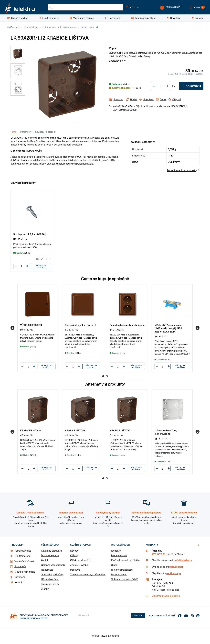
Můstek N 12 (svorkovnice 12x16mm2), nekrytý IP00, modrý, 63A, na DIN (168, 328)
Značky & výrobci (79, 565)
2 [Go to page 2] (107, 376)
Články (45, 589)
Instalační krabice (68, 27)
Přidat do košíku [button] (47, 366)
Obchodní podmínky (52, 574)
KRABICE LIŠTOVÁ (31, 430)
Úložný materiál (49, 27)
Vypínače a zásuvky (25, 561)
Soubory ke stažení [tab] (45, 132)
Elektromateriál (31, 27)
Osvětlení (20, 577)
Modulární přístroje (25, 572)
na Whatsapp (174, 573)
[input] (28, 366)
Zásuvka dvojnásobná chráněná (127, 325)
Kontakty (116, 551)
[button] (133, 7)
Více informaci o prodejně (166, 596)
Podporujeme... (119, 574)
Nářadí (18, 582)
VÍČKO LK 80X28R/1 (31, 325)
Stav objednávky (50, 584)
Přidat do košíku (41, 266)
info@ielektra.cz (183, 560)
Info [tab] (14, 132)
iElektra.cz (15, 27)
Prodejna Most (119, 555)
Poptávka (75, 570)
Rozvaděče (20, 566)
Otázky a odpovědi (80, 560)
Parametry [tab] (26, 132)
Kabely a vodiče (23, 551)
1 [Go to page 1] (103, 376)
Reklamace (47, 570)
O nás (114, 565)
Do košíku (191, 86)
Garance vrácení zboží (53, 565)
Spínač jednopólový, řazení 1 (80, 325)
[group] (38, 328)
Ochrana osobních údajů (125, 579)
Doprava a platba (50, 555)
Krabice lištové (88, 27)
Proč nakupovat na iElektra (126, 560)
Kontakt (45, 560)
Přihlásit (138, 615)
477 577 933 (159, 554)
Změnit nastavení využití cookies (88, 574)
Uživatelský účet (50, 579)
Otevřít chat (177, 567)
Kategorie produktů (51, 551)
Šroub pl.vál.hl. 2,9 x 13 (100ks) (30, 234)
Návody (74, 551)
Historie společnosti (122, 570)
